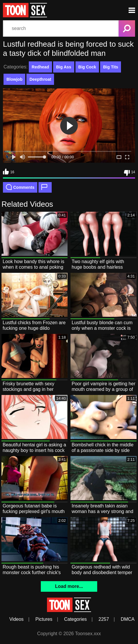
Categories (75, 619)
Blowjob (14, 79)
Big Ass (64, 67)
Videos (17, 619)
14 (129, 173)
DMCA (128, 619)
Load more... (69, 586)
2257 (104, 619)
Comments (20, 187)
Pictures (44, 619)
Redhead (40, 67)
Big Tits (111, 67)
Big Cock (87, 67)
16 (9, 171)
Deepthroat (40, 79)
